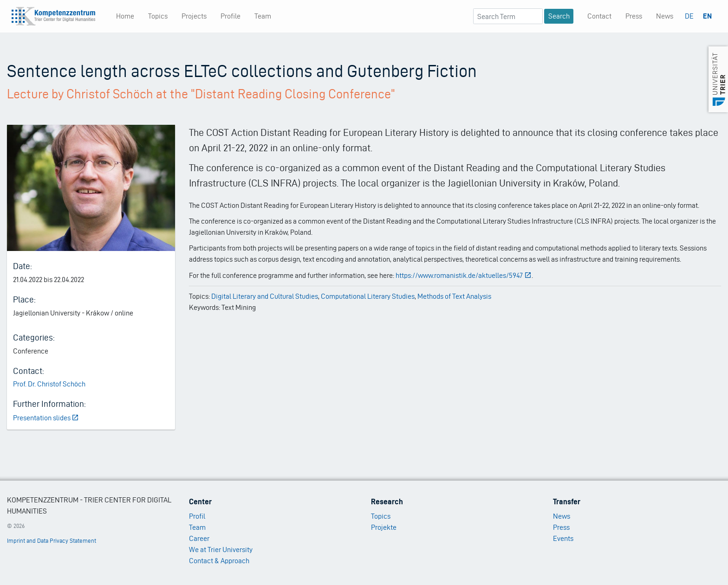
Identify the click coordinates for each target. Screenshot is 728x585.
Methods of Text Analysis (454, 296)
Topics (158, 16)
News (665, 16)
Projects (194, 16)
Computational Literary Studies (368, 296)
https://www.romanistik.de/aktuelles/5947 (464, 275)
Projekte (384, 527)
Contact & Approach (219, 561)
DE (689, 16)
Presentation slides (46, 418)
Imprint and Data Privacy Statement (52, 541)
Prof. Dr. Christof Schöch (49, 384)
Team (263, 16)
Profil (197, 516)
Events (563, 538)
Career (199, 538)
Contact (599, 16)
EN (707, 16)
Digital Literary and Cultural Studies (265, 296)
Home (125, 16)
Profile (231, 16)
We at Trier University (221, 550)
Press (634, 16)
